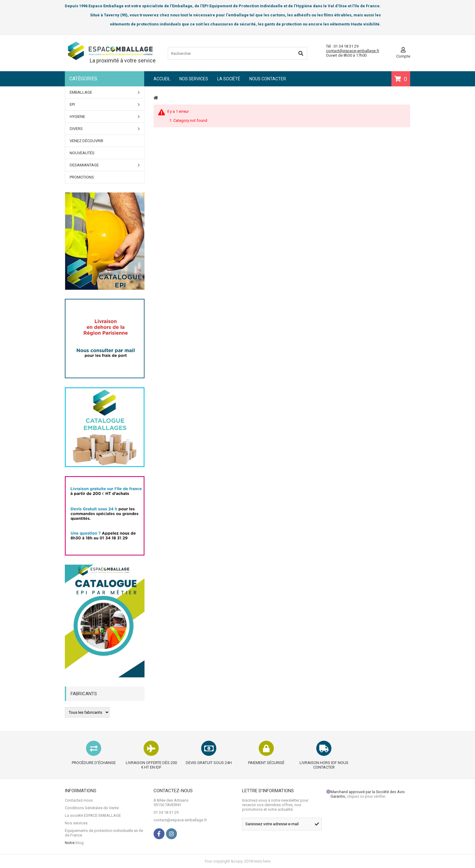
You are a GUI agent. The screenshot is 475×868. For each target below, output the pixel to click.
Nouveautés (82, 153)
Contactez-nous (79, 800)
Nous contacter (268, 79)
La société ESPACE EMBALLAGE (93, 815)
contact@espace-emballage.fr (353, 51)
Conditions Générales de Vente (92, 808)
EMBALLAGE (105, 92)
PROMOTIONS (82, 177)
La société (229, 79)
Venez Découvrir (86, 141)
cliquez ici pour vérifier (366, 796)
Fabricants (84, 694)
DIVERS (105, 129)
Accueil (162, 79)
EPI (105, 105)
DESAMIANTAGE (105, 165)
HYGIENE (105, 117)
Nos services (194, 79)
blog (80, 843)
